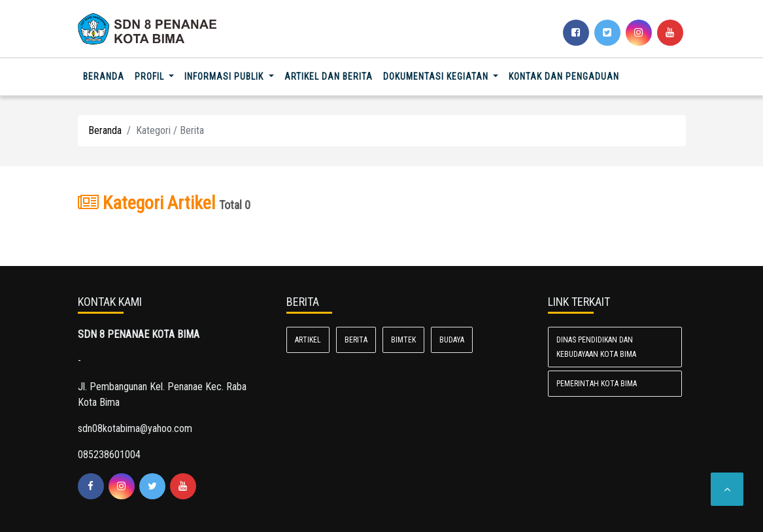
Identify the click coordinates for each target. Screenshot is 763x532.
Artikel (308, 340)
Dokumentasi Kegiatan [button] (437, 76)
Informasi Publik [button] (225, 76)
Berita (356, 340)
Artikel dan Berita (329, 76)
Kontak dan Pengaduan (564, 76)
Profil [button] (151, 76)
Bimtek (403, 340)
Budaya (452, 340)
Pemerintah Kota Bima (597, 384)
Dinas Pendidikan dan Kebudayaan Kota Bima (596, 347)
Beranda (106, 75)
